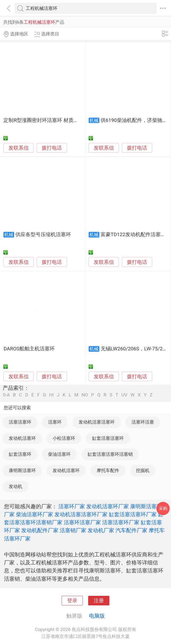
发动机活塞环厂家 (108, 506)
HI (51, 395)
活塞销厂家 (73, 530)
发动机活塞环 (22, 438)
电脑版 (97, 616)
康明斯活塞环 (22, 470)
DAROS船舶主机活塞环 (29, 349)
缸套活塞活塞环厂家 (133, 514)
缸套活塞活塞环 (108, 438)
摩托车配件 (108, 470)
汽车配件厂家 (131, 530)
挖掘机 (143, 470)
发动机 (16, 486)
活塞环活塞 (143, 422)
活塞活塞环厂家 (121, 522)
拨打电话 (52, 148)
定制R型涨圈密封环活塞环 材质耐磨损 (46, 120)
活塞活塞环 (20, 422)
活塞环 (55, 422)
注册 (99, 601)
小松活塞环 (64, 438)
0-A (6, 395)
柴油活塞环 (59, 454)
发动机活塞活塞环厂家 (81, 514)
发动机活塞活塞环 (97, 422)
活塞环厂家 (72, 506)
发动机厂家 (101, 530)
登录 (72, 601)
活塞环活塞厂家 (82, 522)
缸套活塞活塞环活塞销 (110, 454)
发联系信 (19, 148)
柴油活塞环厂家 (35, 514)
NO (85, 395)
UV (124, 395)
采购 (163, 508)
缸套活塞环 (20, 454)
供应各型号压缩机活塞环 (43, 235)
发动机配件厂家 (40, 530)
